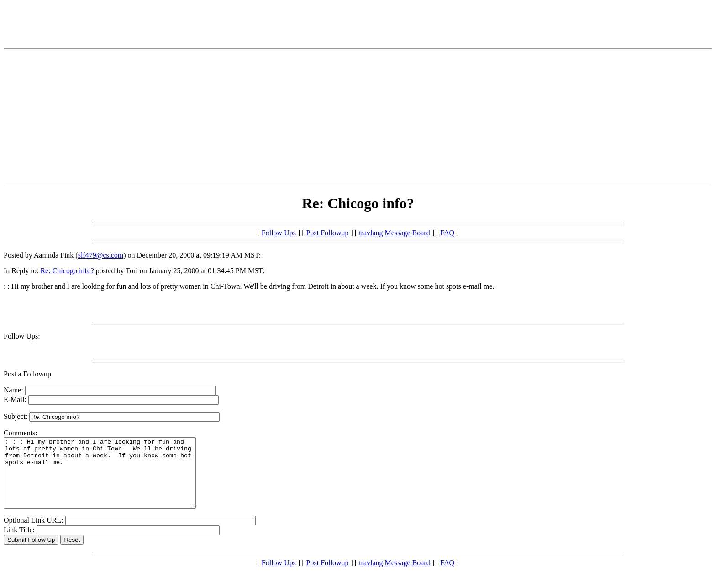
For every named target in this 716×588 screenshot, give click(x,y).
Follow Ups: (22, 336)
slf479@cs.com (101, 255)
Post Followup (328, 233)
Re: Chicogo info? (67, 271)
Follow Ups (279, 233)
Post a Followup (27, 374)
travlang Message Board (395, 233)
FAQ (447, 233)
